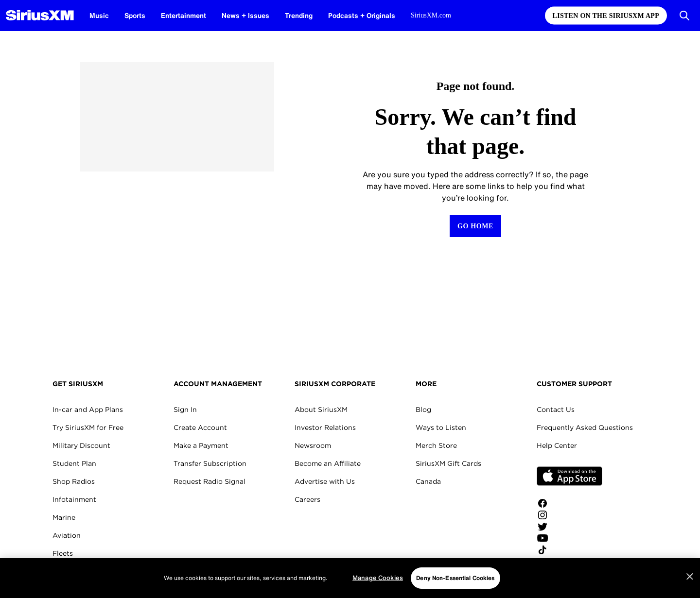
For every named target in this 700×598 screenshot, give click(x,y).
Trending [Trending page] (299, 15)
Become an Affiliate (328, 463)
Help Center (557, 445)
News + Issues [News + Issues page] (245, 15)
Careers (307, 499)
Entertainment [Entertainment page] (184, 15)
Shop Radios (74, 481)
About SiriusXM (321, 410)
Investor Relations (325, 427)
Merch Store (436, 445)
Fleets (63, 553)
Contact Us (556, 410)
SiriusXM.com (431, 15)
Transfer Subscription (210, 463)
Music (99, 15)
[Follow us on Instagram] (569, 515)
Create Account (200, 427)
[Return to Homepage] (475, 226)
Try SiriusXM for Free (88, 427)
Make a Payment (201, 445)
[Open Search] (684, 16)
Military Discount (81, 445)
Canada (428, 481)
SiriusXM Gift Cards (448, 463)
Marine (64, 517)
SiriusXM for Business (89, 571)
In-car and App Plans (88, 410)
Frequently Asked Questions (585, 427)
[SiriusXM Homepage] (40, 16)
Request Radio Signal (210, 481)
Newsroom (313, 445)
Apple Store (569, 476)
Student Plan (74, 463)
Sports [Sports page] (135, 15)
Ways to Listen (441, 427)
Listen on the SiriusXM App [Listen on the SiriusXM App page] (606, 16)
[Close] (690, 594)
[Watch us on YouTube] (569, 538)
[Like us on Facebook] (569, 503)
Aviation (67, 535)
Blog (423, 410)
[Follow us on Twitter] (569, 527)
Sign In (185, 410)
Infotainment (74, 499)
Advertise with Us (325, 481)
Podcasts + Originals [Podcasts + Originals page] (362, 15)
